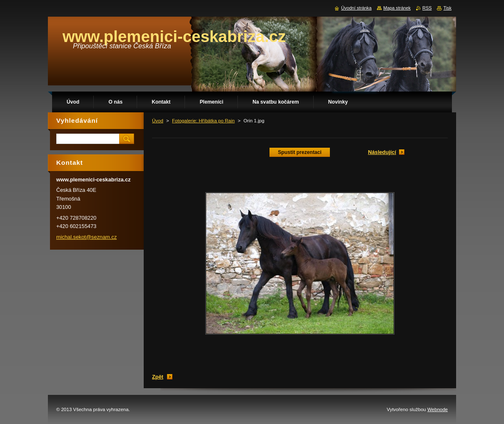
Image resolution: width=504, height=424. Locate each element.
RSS (427, 8)
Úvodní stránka (356, 8)
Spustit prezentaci (300, 152)
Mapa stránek (397, 8)
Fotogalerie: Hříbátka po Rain (203, 121)
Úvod (158, 121)
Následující (382, 152)
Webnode (438, 409)
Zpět (158, 377)
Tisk (447, 8)
